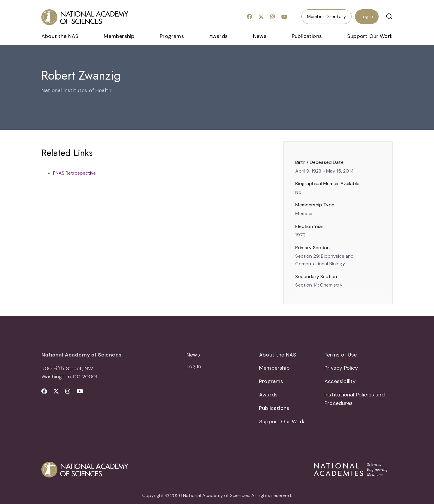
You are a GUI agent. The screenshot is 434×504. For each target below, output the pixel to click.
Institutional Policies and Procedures (355, 399)
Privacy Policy (341, 368)
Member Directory (326, 16)
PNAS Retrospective (74, 173)
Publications (307, 36)
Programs (172, 36)
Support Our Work (370, 36)
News (260, 36)
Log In (367, 16)
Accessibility (340, 381)
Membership (119, 36)
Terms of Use (341, 355)
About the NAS (60, 36)
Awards (218, 36)
